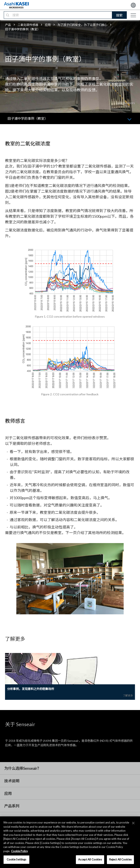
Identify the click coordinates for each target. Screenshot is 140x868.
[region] (70, 842)
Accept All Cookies (90, 859)
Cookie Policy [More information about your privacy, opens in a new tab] (19, 851)
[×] (133, 823)
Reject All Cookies (120, 859)
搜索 (119, 15)
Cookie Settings (17, 859)
